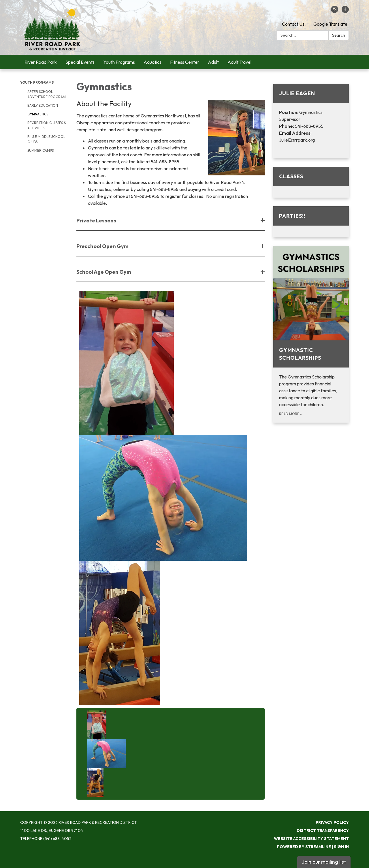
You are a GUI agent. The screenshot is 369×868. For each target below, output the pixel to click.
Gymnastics (38, 114)
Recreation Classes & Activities (47, 125)
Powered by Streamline (304, 847)
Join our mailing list (324, 862)
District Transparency (323, 830)
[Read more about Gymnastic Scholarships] (311, 334)
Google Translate (330, 24)
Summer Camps (41, 150)
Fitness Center (185, 62)
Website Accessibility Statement (311, 839)
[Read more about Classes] (311, 182)
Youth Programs (119, 62)
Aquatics (153, 62)
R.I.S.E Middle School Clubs (46, 139)
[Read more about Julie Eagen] (311, 121)
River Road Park (41, 62)
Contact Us (293, 24)
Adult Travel (239, 62)
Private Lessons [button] (97, 221)
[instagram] (335, 11)
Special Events (80, 62)
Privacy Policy (332, 822)
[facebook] (345, 11)
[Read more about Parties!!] (311, 222)
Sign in (341, 847)
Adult (213, 62)
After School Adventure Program (47, 94)
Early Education (43, 105)
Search (339, 35)
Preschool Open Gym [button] (103, 246)
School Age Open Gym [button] (104, 272)
